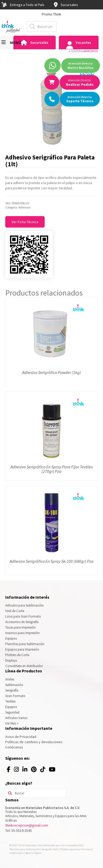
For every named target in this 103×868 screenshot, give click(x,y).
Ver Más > (12, 723)
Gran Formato (15, 696)
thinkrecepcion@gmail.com (27, 825)
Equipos (11, 638)
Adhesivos (91, 51)
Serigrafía (12, 690)
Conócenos (14, 747)
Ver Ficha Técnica (25, 222)
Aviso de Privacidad (21, 737)
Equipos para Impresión (22, 649)
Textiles (10, 701)
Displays (11, 660)
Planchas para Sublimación (25, 644)
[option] (51, 14)
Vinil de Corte (15, 611)
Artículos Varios (16, 718)
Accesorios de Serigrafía (22, 622)
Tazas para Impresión (20, 627)
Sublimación (14, 685)
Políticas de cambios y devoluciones (34, 742)
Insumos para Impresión (22, 633)
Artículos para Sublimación (24, 605)
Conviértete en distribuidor (24, 666)
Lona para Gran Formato (23, 616)
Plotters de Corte (17, 655)
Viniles (10, 679)
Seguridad (12, 712)
